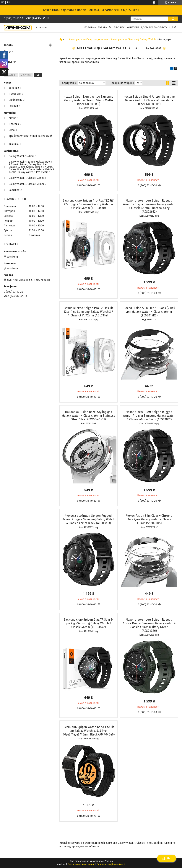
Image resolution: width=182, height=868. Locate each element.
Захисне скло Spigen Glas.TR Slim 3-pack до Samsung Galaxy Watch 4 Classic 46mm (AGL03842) (89, 623)
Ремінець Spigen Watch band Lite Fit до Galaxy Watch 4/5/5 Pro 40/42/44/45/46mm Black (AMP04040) (89, 731)
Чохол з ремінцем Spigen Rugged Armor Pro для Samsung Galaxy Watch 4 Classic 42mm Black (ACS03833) (88, 519)
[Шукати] (173, 19)
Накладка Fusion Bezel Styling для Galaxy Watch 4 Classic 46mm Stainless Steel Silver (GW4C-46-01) (89, 416)
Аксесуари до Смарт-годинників (89, 39)
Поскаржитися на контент (81, 864)
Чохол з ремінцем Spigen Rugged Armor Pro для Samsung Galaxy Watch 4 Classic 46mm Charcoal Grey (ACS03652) (149, 206)
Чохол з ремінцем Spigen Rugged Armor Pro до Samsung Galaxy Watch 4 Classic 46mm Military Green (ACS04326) (149, 625)
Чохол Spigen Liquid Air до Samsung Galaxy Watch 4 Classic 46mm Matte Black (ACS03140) (88, 100)
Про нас (119, 28)
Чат (167, 858)
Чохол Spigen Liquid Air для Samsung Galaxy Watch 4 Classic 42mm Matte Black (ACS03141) (149, 100)
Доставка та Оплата (154, 28)
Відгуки (9, 51)
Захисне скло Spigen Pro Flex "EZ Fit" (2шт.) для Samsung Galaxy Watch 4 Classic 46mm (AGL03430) (88, 204)
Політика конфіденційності (111, 864)
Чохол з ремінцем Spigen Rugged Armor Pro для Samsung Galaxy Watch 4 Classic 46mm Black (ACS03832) (149, 416)
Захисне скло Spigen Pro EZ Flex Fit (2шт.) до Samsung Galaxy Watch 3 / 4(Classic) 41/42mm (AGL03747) (89, 312)
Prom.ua (109, 861)
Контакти (133, 28)
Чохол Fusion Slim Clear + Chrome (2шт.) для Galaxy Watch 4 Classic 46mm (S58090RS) (149, 519)
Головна (90, 28)
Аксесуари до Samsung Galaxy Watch (133, 39)
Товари (103, 28)
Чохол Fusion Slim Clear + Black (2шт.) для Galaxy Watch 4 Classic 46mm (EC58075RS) (149, 312)
